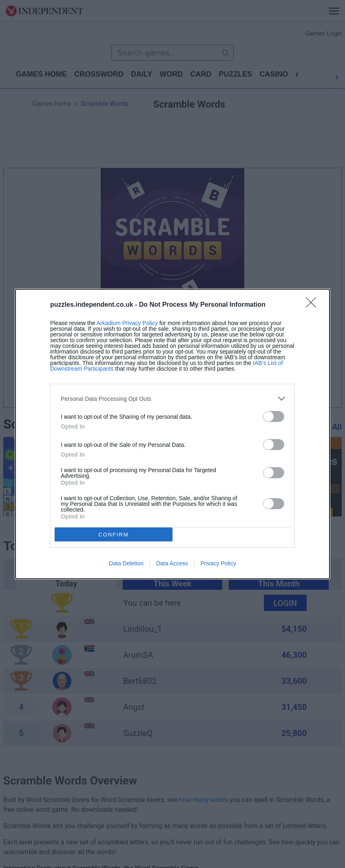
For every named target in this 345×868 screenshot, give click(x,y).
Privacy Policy (218, 563)
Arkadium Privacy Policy (127, 323)
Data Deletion (126, 563)
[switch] (274, 416)
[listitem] (172, 399)
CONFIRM (114, 535)
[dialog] (172, 434)
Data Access (172, 563)
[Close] (314, 305)
